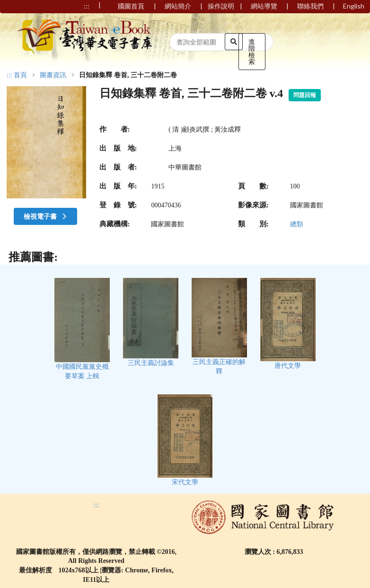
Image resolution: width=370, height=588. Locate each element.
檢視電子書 (46, 216)
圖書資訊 (53, 75)
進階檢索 (252, 51)
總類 (297, 224)
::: (9, 75)
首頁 (20, 75)
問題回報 (305, 95)
